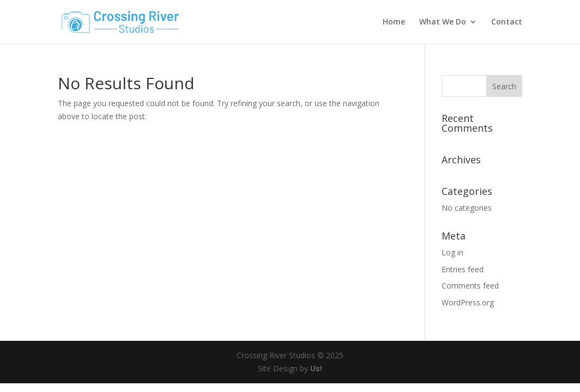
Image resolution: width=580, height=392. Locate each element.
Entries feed (463, 269)
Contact (507, 22)
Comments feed (470, 286)
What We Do (443, 22)
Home (394, 22)
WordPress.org (468, 302)
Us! (316, 368)
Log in (452, 252)
